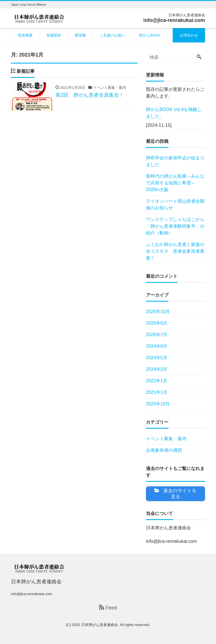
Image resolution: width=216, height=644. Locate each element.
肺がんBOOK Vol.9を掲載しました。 (174, 113)
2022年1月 (157, 381)
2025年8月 (157, 323)
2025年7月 (157, 335)
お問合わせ (189, 35)
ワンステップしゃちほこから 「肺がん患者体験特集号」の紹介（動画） (175, 226)
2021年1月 (157, 392)
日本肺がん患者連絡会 (100, 625)
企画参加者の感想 (164, 450)
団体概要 (25, 35)
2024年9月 (157, 346)
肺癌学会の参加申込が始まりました (175, 161)
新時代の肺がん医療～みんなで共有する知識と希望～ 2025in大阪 (175, 183)
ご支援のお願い (112, 35)
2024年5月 (157, 358)
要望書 (80, 35)
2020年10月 (158, 404)
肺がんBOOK (150, 35)
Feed (108, 608)
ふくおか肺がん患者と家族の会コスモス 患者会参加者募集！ (175, 251)
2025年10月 (158, 312)
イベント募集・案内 (166, 439)
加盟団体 (54, 35)
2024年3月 (157, 369)
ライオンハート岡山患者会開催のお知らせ (175, 205)
